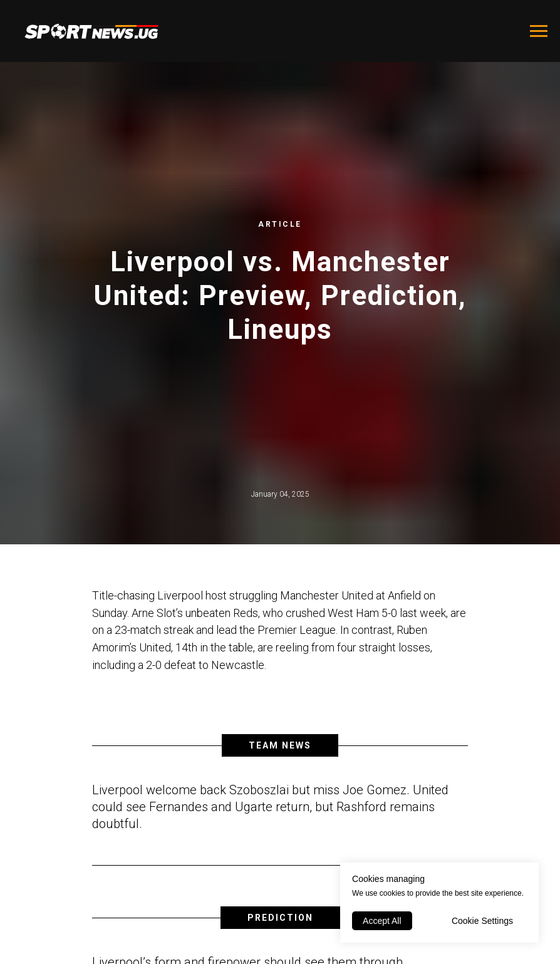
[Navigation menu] (539, 31)
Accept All (382, 921)
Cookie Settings (482, 921)
